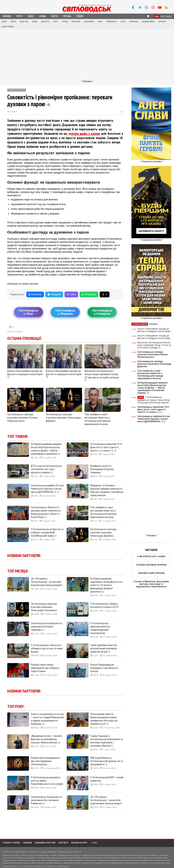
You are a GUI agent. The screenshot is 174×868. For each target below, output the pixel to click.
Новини (7, 16)
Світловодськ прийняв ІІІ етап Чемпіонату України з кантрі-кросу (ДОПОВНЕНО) (47, 489)
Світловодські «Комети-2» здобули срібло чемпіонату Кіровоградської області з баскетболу (46, 512)
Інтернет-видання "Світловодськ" (26, 852)
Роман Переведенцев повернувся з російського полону (104, 668)
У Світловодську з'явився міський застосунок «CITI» (104, 605)
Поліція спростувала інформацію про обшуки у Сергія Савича (45, 668)
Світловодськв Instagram (102, 312)
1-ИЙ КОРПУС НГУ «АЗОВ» (151, 557)
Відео (31, 16)
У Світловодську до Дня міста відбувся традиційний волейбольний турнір (47, 532)
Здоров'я (45, 22)
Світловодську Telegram (65, 312)
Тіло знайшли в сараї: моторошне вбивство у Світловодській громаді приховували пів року (98, 419)
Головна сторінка (11, 843)
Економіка (89, 22)
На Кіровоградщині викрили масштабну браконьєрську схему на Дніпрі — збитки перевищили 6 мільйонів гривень (153, 388)
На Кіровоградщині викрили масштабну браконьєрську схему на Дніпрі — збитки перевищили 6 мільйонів (46, 449)
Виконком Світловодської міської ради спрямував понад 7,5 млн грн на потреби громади (102, 374)
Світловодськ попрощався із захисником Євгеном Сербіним (46, 627)
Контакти (63, 843)
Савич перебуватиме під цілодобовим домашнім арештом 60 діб (104, 648)
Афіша (43, 16)
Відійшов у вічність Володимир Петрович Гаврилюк (102, 469)
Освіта (13, 22)
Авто (123, 22)
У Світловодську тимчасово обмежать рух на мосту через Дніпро (47, 648)
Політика (76, 22)
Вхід (157, 16)
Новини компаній (17, 90)
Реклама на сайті (79, 843)
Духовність (112, 22)
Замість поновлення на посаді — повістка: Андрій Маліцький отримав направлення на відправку (47, 719)
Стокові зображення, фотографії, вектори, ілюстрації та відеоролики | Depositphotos (151, 584)
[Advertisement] (87, 54)
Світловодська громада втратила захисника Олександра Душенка (63, 418)
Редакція (27, 843)
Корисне (162, 22)
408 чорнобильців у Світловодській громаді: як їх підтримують (107, 761)
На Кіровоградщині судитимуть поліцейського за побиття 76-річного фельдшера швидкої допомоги (106, 585)
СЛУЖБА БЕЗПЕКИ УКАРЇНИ (151, 565)
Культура (24, 22)
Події (4, 22)
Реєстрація (166, 16)
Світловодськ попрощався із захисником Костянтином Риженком (46, 800)
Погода (67, 16)
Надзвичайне (148, 22)
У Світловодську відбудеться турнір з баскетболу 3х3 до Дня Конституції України (154, 400)
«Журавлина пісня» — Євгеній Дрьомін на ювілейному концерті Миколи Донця (46, 739)
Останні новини (140, 324)
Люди (35, 22)
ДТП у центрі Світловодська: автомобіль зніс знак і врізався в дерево (47, 469)
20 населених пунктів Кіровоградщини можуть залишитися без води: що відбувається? (104, 719)
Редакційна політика (45, 843)
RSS (94, 843)
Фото (19, 16)
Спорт (56, 22)
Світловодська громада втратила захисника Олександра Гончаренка (44, 607)
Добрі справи (8, 27)
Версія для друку (15, 332)
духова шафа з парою (84, 133)
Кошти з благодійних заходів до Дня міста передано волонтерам (25, 373)
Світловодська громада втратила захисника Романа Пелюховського (22, 418)
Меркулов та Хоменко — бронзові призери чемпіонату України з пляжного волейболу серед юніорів (107, 490)
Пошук (80, 16)
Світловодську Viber (28, 312)
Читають (154, 324)
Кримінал (134, 22)
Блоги (54, 16)
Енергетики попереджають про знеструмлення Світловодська (45, 761)
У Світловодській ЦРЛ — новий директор (107, 779)
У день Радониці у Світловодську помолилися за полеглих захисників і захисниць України (107, 741)
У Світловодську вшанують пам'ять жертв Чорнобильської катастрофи (47, 781)
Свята (100, 22)
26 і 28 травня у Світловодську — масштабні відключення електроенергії (47, 582)
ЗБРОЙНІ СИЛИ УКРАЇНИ (151, 573)
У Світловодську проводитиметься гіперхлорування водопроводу (100, 628)
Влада (65, 22)
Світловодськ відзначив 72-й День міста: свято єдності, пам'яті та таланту (106, 447)
